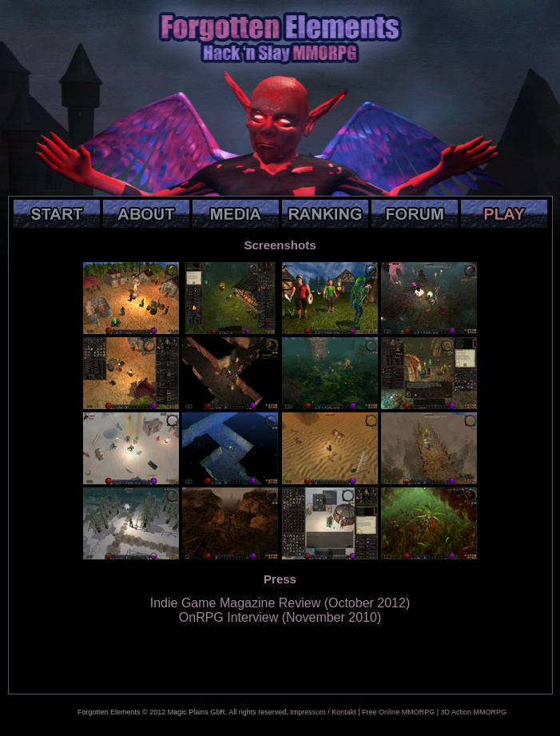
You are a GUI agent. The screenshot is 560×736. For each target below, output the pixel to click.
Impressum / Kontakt (323, 712)
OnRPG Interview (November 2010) (280, 617)
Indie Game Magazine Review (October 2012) (280, 603)
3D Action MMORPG (473, 712)
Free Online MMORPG (398, 712)
